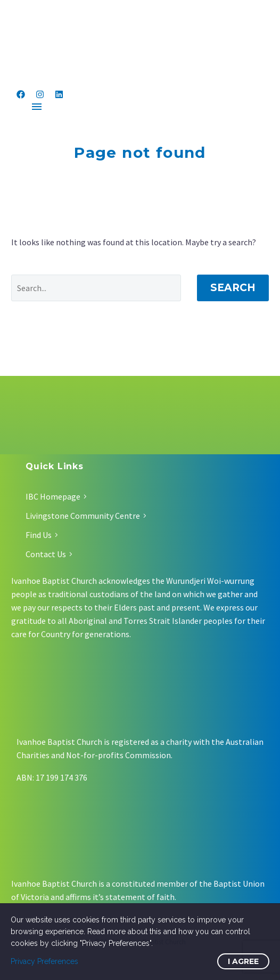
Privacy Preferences (44, 961)
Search (233, 288)
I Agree (243, 961)
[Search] (96, 288)
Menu (37, 107)
